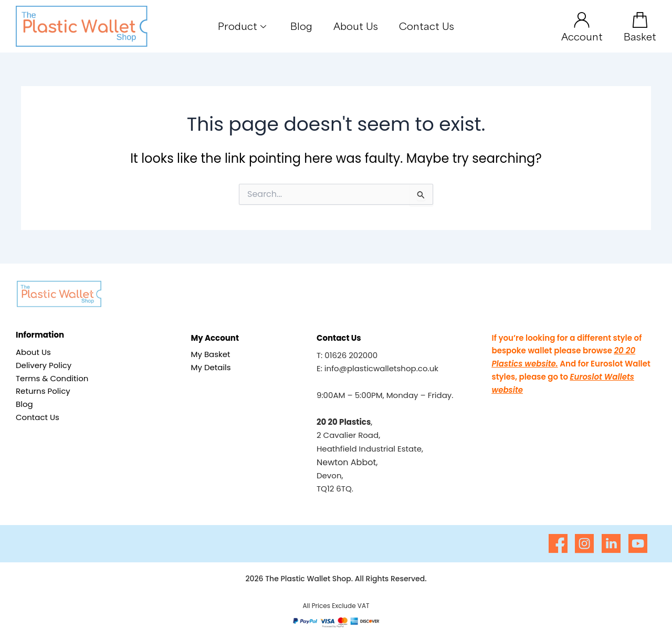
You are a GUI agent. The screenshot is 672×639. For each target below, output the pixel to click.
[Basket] (640, 20)
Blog (301, 26)
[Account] (582, 20)
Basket (640, 36)
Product (242, 26)
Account (582, 36)
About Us (356, 26)
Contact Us (427, 26)
